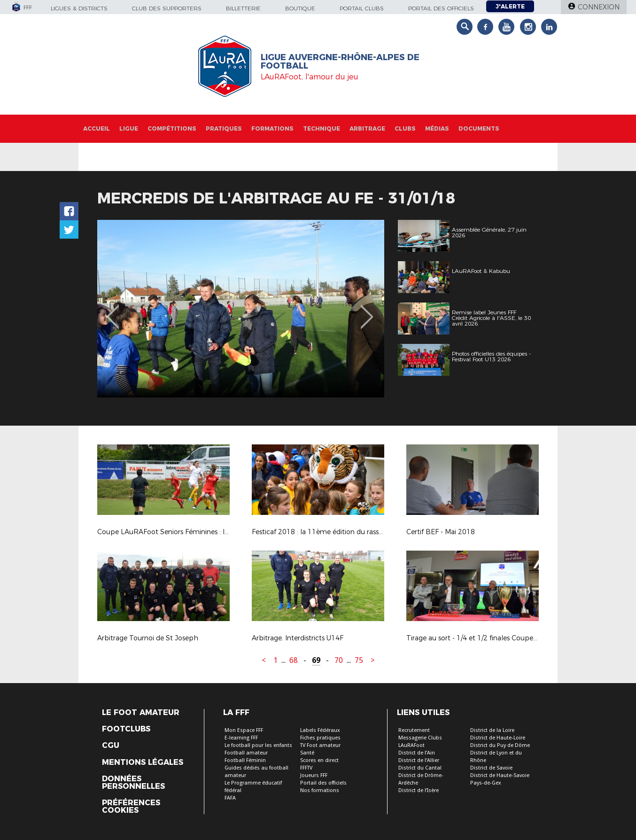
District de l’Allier (419, 760)
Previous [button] (113, 310)
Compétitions (172, 128)
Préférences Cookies (131, 807)
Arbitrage (367, 128)
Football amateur (246, 753)
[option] (241, 309)
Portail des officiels (441, 8)
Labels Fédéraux (320, 730)
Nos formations (320, 790)
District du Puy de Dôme (500, 745)
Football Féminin (245, 760)
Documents (479, 128)
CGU (111, 746)
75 (359, 660)
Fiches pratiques (320, 738)
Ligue (129, 128)
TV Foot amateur (320, 745)
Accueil (97, 128)
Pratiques (224, 128)
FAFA (230, 798)
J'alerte (510, 6)
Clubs (405, 128)
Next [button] (367, 310)
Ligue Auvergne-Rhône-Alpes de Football (340, 62)
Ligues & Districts (79, 8)
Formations (272, 128)
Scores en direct (319, 760)
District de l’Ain (417, 753)
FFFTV (306, 768)
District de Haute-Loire (498, 738)
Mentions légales (143, 762)
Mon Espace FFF (244, 730)
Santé (307, 753)
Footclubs (126, 729)
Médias (437, 128)
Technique (322, 128)
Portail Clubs (362, 8)
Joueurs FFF (314, 775)
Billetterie (243, 8)
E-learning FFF (241, 738)
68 (294, 660)
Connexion (599, 7)
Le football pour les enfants (258, 745)
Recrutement (414, 730)
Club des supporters (167, 8)
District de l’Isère (419, 790)
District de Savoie (491, 768)
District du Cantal (420, 768)
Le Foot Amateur (141, 713)
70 (339, 660)
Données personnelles (133, 783)
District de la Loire (492, 730)
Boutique (300, 8)
